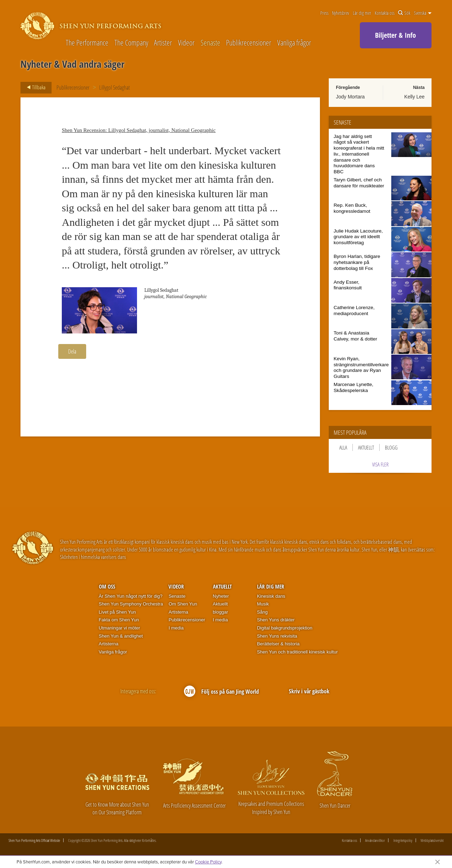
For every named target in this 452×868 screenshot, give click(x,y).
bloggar (221, 612)
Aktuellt (366, 447)
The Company (131, 42)
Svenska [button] (423, 13)
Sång (262, 612)
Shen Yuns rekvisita (277, 636)
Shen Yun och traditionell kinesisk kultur (298, 652)
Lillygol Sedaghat (115, 88)
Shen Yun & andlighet (121, 636)
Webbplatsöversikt (432, 840)
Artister (163, 42)
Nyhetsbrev (340, 13)
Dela (72, 351)
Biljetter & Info (395, 35)
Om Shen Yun (183, 604)
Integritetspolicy (403, 840)
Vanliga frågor (294, 42)
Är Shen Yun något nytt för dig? (131, 596)
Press (324, 13)
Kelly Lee (415, 97)
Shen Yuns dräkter (276, 620)
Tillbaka (34, 88)
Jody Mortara (350, 97)
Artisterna (109, 644)
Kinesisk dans (271, 596)
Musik (263, 604)
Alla (343, 447)
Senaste (210, 42)
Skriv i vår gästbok (309, 691)
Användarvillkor (375, 840)
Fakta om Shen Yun (119, 620)
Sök (404, 13)
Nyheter (221, 596)
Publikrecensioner (249, 42)
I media (176, 628)
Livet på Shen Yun (117, 612)
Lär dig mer (362, 13)
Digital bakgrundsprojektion (285, 628)
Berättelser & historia (278, 644)
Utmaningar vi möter (120, 628)
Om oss (107, 586)
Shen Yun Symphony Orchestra (131, 604)
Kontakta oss (385, 13)
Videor (186, 42)
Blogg (391, 447)
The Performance (87, 42)
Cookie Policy (208, 862)
